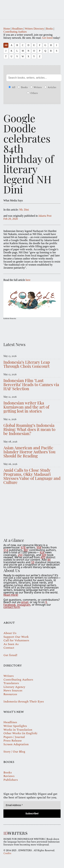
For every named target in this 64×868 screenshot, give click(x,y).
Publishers (11, 780)
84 (49, 560)
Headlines (17, 29)
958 (39, 547)
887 (26, 550)
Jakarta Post (45, 216)
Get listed (47, 38)
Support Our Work (16, 637)
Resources (10, 694)
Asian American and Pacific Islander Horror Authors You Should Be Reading (29, 452)
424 (42, 552)
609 (44, 555)
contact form (12, 607)
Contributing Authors (15, 32)
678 (23, 547)
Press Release (13, 741)
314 (6, 550)
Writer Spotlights (15, 726)
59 (33, 562)
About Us (10, 633)
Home (7, 29)
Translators (11, 683)
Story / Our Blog (14, 752)
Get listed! (10, 655)
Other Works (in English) (20, 733)
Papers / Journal (14, 737)
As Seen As (11, 644)
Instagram (24, 605)
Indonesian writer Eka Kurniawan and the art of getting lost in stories (26, 407)
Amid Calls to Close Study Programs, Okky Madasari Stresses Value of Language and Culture (32, 476)
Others (32, 93)
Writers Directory (34, 29)
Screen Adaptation (16, 744)
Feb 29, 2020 (11, 219)
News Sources (13, 690)
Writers (36, 87)
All (6, 45)
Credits (7, 853)
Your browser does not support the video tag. (32, 510)
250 (20, 555)
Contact (9, 648)
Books (49, 29)
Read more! (11, 595)
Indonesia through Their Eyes (24, 702)
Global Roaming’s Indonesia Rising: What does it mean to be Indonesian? (29, 429)
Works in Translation (18, 730)
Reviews (9, 776)
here (28, 280)
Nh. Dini (24, 210)
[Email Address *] (32, 805)
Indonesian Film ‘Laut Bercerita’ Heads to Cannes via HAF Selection (31, 384)
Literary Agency (14, 687)
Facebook (10, 605)
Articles (50, 87)
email (25, 602)
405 (43, 557)
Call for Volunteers (16, 640)
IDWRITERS (32, 7)
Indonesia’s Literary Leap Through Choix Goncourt (27, 364)
